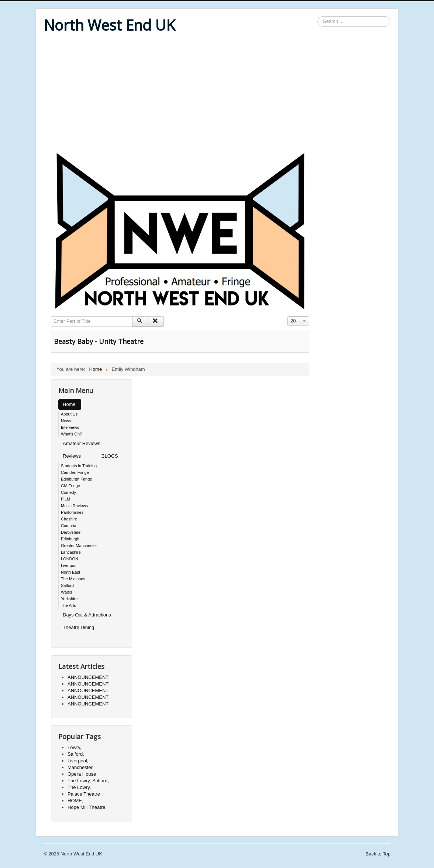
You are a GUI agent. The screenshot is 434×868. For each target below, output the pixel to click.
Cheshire (69, 519)
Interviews (70, 427)
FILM (66, 499)
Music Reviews (74, 506)
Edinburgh (70, 539)
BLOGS (110, 456)
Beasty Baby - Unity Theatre (99, 341)
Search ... (318, 16)
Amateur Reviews (82, 443)
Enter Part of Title (51, 316)
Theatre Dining (78, 627)
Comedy (68, 492)
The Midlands (73, 579)
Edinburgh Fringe (76, 479)
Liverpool (69, 565)
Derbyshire (71, 532)
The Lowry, (79, 787)
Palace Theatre (84, 794)
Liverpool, (78, 761)
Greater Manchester (79, 546)
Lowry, (74, 747)
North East (70, 572)
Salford (67, 585)
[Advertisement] (217, 93)
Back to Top (378, 854)
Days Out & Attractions (87, 615)
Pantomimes (72, 512)
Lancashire (71, 552)
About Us (69, 414)
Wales (66, 592)
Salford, (76, 754)
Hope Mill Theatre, (87, 807)
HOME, (75, 801)
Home (69, 404)
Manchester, (81, 767)
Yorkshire (69, 599)
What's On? (71, 434)
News (66, 421)
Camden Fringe (75, 472)
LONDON (70, 559)
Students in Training (79, 466)
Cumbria (69, 526)
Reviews (72, 456)
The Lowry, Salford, (88, 781)
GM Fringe (70, 486)
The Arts (68, 605)
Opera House (82, 774)
